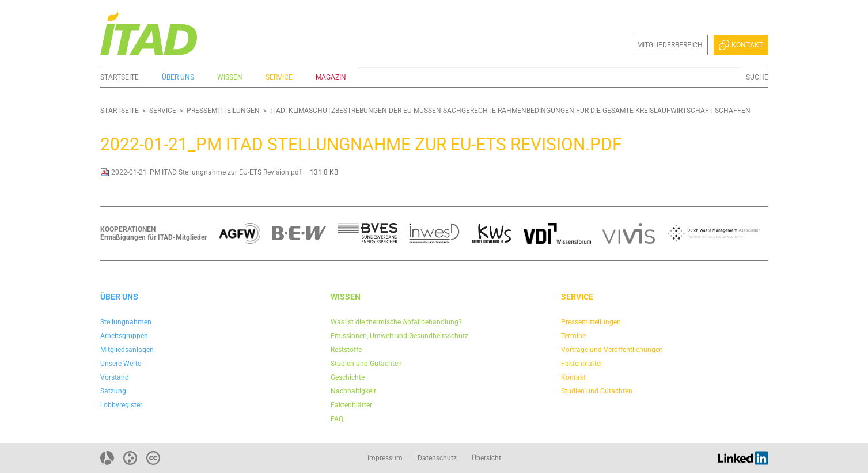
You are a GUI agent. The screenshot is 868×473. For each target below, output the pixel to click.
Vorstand (115, 377)
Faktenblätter (351, 405)
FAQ (337, 419)
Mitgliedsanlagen (127, 350)
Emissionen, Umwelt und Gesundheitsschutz (399, 336)
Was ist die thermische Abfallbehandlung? (396, 322)
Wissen (230, 77)
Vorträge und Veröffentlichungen (612, 350)
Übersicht (486, 458)
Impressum (385, 458)
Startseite (120, 77)
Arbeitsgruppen (124, 336)
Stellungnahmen (126, 322)
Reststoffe (346, 350)
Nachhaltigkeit (353, 391)
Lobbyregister (121, 405)
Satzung (113, 391)
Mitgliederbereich (670, 45)
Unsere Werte (121, 364)
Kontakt (741, 45)
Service (279, 77)
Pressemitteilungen (223, 111)
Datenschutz (437, 458)
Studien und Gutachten (366, 364)
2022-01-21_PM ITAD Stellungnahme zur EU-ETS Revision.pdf (202, 172)
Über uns (178, 77)
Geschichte (348, 377)
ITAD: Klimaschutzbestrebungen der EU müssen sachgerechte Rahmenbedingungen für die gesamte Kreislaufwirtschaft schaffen (510, 111)
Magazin (331, 77)
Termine (573, 336)
